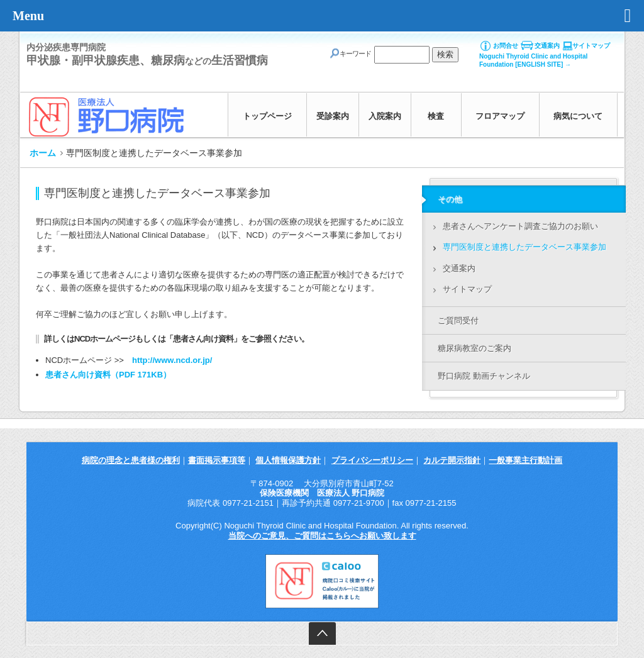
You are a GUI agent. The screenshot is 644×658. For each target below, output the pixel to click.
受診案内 (333, 116)
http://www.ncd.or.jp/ (172, 360)
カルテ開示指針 (452, 460)
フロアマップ (500, 116)
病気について (578, 116)
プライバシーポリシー (372, 460)
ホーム (43, 153)
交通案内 (547, 46)
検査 (436, 116)
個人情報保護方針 (288, 460)
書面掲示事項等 (217, 460)
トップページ (267, 116)
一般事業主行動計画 (525, 460)
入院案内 (385, 116)
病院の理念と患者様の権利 (131, 460)
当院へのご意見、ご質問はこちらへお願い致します (322, 536)
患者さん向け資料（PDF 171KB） (108, 375)
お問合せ (506, 46)
